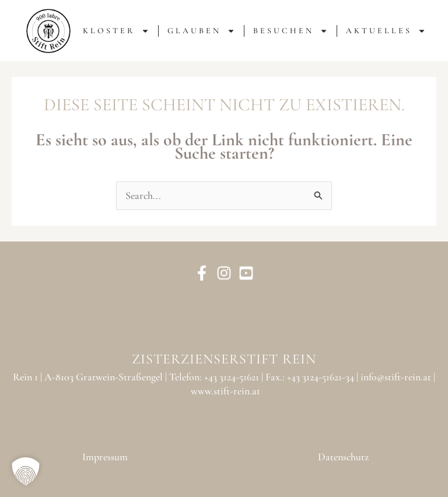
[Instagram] (224, 273)
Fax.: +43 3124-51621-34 (310, 377)
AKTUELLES (386, 31)
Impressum (105, 457)
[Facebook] (202, 273)
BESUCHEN (290, 31)
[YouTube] (246, 273)
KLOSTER (116, 31)
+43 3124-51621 (232, 377)
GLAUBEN (201, 31)
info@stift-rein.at (396, 377)
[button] (26, 471)
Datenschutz (343, 457)
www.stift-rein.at (225, 391)
